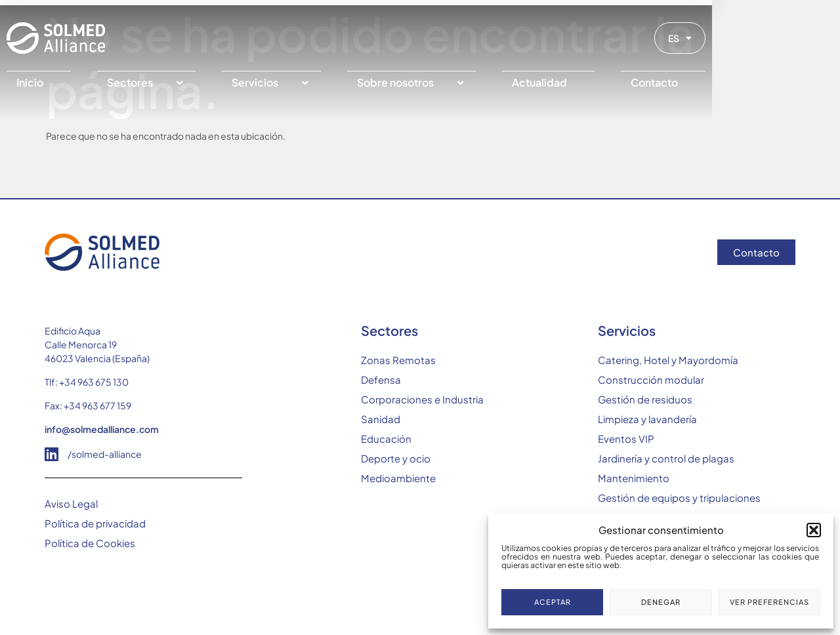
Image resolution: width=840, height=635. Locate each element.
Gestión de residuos (645, 399)
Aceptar (553, 602)
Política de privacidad (95, 523)
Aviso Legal (71, 503)
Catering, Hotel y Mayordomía (668, 360)
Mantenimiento (634, 478)
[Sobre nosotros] (482, 83)
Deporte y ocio (396, 458)
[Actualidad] (632, 83)
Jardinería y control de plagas (666, 458)
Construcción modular (651, 379)
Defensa (381, 379)
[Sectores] (191, 83)
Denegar (661, 602)
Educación (386, 439)
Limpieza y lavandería (647, 419)
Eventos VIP (626, 439)
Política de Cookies (90, 543)
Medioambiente (398, 478)
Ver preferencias (769, 602)
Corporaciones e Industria (422, 399)
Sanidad (381, 419)
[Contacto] (760, 83)
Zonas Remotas (398, 360)
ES (783, 38)
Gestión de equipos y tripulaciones (679, 498)
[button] (814, 530)
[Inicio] (70, 83)
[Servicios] (328, 83)
